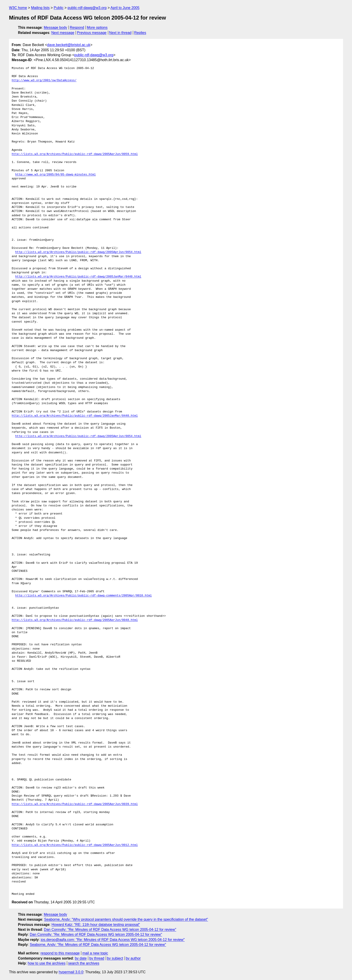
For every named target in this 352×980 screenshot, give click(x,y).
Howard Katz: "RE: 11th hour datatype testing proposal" (96, 925)
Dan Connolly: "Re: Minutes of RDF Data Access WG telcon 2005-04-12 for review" (110, 930)
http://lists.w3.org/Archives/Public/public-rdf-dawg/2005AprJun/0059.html (75, 154)
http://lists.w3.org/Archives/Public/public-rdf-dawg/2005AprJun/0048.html (75, 620)
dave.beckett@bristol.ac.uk (69, 45)
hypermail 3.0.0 (71, 972)
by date (81, 958)
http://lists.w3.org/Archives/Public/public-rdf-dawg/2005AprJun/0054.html (78, 252)
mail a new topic (95, 953)
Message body (55, 28)
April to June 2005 (125, 8)
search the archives (84, 963)
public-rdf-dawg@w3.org (87, 8)
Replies (140, 33)
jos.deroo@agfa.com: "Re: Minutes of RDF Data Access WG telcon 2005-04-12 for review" (113, 940)
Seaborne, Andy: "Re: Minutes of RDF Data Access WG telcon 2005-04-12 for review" (98, 945)
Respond (77, 28)
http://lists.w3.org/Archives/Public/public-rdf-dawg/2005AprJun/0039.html (75, 804)
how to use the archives (47, 963)
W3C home (18, 8)
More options (97, 28)
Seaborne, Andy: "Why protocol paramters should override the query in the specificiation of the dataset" (126, 919)
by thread (97, 958)
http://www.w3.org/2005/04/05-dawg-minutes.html (56, 175)
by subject (115, 958)
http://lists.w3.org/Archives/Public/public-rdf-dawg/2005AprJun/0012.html (75, 845)
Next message (63, 33)
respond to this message (60, 953)
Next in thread (120, 33)
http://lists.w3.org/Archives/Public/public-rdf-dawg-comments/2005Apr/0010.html (84, 596)
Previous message (92, 33)
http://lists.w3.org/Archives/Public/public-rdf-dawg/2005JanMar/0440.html (78, 277)
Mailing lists (40, 8)
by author (133, 958)
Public (59, 8)
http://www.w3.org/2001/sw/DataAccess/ (44, 80)
